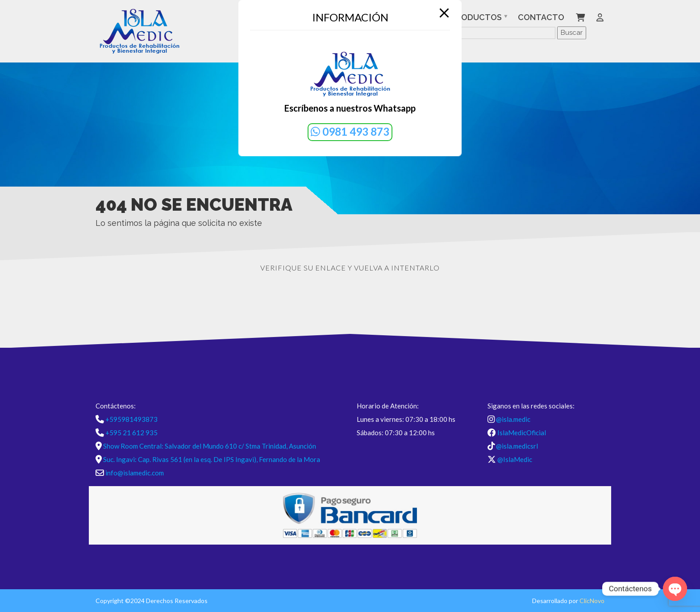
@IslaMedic (515, 459)
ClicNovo (592, 601)
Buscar (572, 33)
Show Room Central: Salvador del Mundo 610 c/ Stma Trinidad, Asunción (210, 446)
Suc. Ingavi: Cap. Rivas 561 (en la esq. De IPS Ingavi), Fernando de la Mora (212, 459)
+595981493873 (131, 419)
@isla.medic (513, 419)
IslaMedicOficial (522, 433)
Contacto (541, 17)
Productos (476, 17)
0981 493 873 (350, 131)
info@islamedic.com (135, 473)
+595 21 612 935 (131, 433)
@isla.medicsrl (517, 446)
